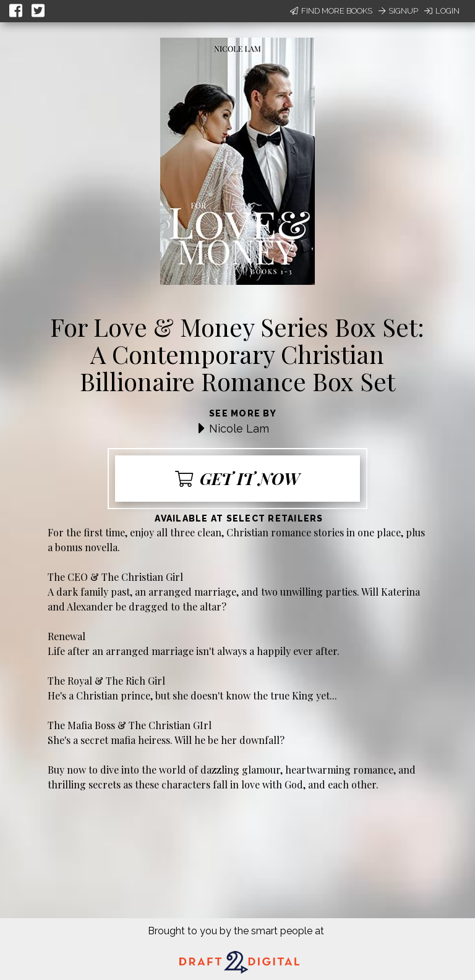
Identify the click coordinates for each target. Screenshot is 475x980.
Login (442, 11)
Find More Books (331, 11)
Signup (398, 11)
